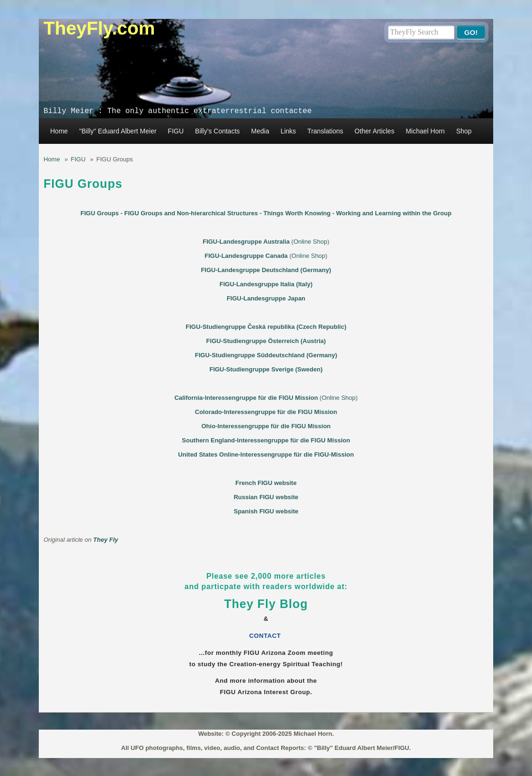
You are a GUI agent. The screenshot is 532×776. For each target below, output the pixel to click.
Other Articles (374, 131)
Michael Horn (425, 131)
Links (288, 131)
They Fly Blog (266, 604)
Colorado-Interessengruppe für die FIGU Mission (266, 412)
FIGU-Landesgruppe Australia (246, 242)
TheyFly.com (99, 28)
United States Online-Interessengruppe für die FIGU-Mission (266, 454)
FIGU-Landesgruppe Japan (266, 298)
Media (260, 131)
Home (59, 131)
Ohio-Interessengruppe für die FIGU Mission (266, 426)
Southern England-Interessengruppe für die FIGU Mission (266, 440)
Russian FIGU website (266, 497)
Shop (464, 131)
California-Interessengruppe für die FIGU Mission (246, 398)
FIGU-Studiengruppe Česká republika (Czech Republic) (266, 327)
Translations (325, 131)
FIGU (176, 131)
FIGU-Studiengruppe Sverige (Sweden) (266, 369)
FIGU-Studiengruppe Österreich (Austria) (266, 341)
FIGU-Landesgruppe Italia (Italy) (266, 284)
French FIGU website (266, 483)
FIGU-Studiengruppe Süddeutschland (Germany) (266, 355)
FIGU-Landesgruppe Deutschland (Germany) (266, 270)
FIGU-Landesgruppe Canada (246, 256)
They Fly (106, 540)
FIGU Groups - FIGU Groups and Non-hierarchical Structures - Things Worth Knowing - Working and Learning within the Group (266, 213)
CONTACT (266, 636)
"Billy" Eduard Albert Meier (118, 131)
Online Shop (310, 242)
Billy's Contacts (217, 131)
